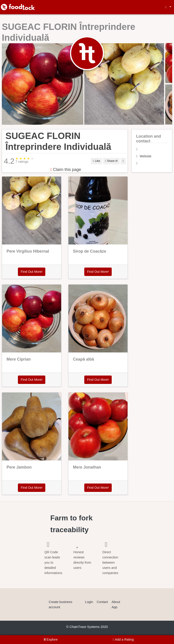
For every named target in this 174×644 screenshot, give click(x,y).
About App (116, 604)
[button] (168, 7)
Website (146, 156)
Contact (102, 602)
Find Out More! (32, 272)
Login (89, 602)
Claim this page (66, 170)
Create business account (60, 604)
